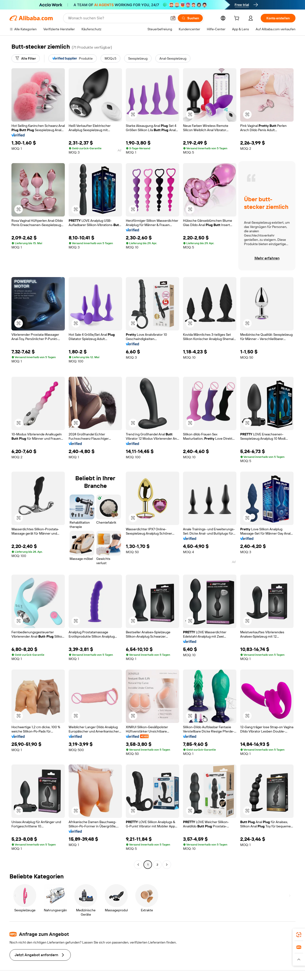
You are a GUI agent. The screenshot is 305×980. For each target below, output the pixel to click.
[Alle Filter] (26, 58)
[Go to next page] (167, 865)
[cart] (238, 19)
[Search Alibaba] (117, 18)
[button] (173, 18)
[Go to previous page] (138, 865)
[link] (299, 935)
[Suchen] (190, 18)
